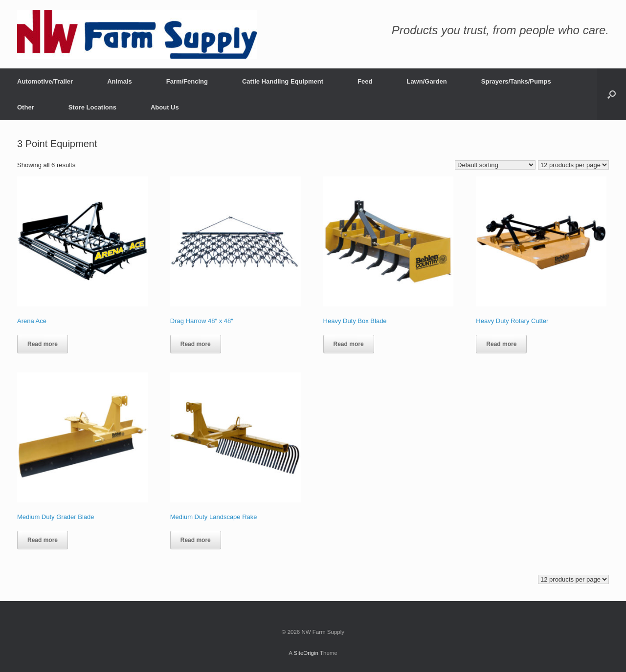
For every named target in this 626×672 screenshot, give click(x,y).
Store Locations (92, 107)
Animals (120, 81)
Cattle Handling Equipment (283, 81)
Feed (365, 81)
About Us (165, 107)
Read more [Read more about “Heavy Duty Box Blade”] (349, 344)
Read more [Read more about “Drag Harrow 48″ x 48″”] (196, 344)
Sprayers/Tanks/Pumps (516, 81)
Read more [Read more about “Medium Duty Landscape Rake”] (196, 540)
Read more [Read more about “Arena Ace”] (43, 344)
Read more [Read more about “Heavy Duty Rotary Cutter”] (501, 344)
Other (26, 107)
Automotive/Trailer (45, 81)
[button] (612, 94)
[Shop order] (495, 165)
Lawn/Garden (426, 81)
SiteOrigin (306, 653)
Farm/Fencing (187, 81)
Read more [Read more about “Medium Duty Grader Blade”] (43, 540)
